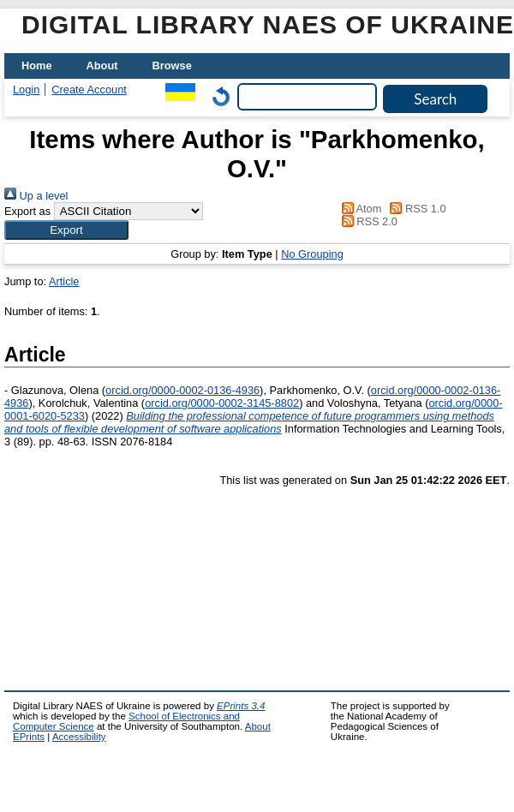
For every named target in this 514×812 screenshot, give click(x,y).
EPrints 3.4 (241, 706)
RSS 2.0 (367, 221)
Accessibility (79, 737)
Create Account (89, 90)
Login (26, 90)
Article (64, 281)
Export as (27, 211)
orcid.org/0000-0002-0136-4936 (182, 390)
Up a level (36, 196)
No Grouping (312, 254)
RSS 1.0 (415, 209)
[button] (66, 230)
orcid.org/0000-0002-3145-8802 (222, 403)
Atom (359, 209)
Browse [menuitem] (172, 66)
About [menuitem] (102, 66)
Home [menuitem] (37, 66)
